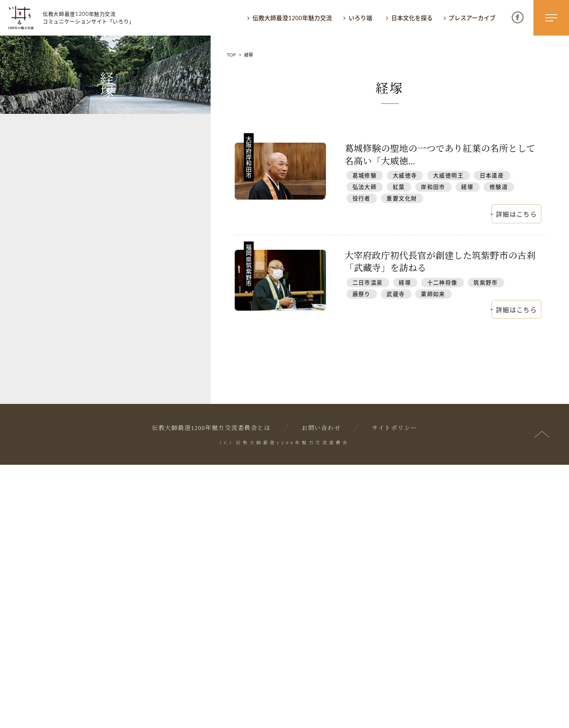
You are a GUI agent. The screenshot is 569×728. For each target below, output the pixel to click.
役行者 (362, 198)
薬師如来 (433, 294)
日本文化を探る (412, 18)
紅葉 (399, 187)
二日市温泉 (368, 282)
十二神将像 (442, 282)
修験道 (499, 187)
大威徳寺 (405, 175)
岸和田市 (433, 187)
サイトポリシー (395, 691)
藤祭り (362, 294)
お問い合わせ (321, 691)
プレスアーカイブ (472, 18)
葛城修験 (365, 175)
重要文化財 (402, 198)
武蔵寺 (396, 294)
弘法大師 (365, 187)
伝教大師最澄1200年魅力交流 (292, 18)
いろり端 (360, 18)
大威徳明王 (448, 175)
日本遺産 (492, 175)
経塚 (467, 187)
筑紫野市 (486, 282)
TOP (231, 55)
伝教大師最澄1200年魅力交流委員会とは (211, 691)
